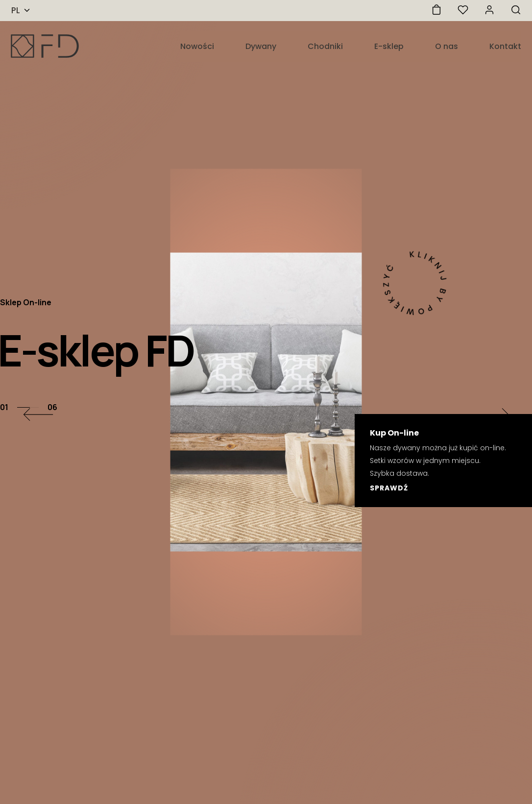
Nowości (197, 46)
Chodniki (325, 46)
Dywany (261, 46)
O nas (447, 46)
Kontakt (505, 46)
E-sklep (389, 46)
